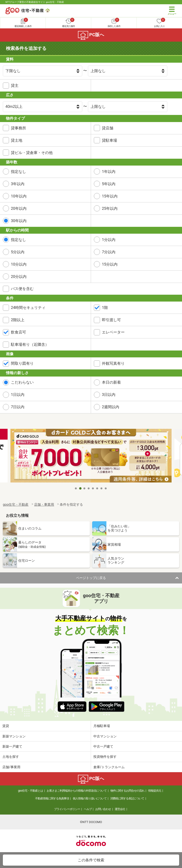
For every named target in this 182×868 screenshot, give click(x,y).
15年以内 (110, 196)
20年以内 (19, 208)
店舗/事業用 (11, 767)
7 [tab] (102, 488)
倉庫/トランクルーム (109, 767)
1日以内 (18, 395)
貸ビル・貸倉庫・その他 (32, 153)
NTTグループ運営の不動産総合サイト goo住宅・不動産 (35, 2)
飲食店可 (18, 332)
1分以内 (109, 240)
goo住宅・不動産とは (30, 791)
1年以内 (109, 172)
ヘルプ (88, 809)
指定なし (18, 172)
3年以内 (18, 184)
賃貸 (6, 726)
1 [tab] (76, 488)
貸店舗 (108, 128)
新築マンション (14, 736)
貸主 (15, 85)
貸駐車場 (109, 140)
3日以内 (109, 395)
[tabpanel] (91, 456)
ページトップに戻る (91, 578)
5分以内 (18, 252)
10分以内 (19, 264)
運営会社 (120, 809)
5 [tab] (93, 488)
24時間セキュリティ (28, 308)
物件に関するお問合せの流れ (127, 791)
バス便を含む (22, 289)
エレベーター (113, 332)
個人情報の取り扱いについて (90, 798)
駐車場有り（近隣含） (30, 344)
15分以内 (110, 264)
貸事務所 (18, 128)
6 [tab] (97, 488)
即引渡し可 (111, 320)
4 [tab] (89, 488)
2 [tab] (80, 488)
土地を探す (11, 757)
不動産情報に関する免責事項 (52, 798)
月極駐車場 (102, 726)
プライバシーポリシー (67, 809)
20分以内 (19, 277)
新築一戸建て (12, 746)
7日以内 (18, 407)
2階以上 (18, 320)
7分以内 (109, 252)
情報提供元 (155, 791)
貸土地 (17, 140)
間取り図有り (22, 363)
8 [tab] (106, 488)
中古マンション (105, 736)
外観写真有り (113, 363)
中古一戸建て (103, 746)
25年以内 (110, 208)
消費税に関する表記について (127, 798)
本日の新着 (111, 382)
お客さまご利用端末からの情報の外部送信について (77, 791)
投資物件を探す (105, 757)
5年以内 (109, 184)
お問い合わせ (103, 809)
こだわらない (22, 382)
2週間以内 (111, 407)
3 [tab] (85, 488)
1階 (105, 308)
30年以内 (19, 221)
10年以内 (19, 196)
